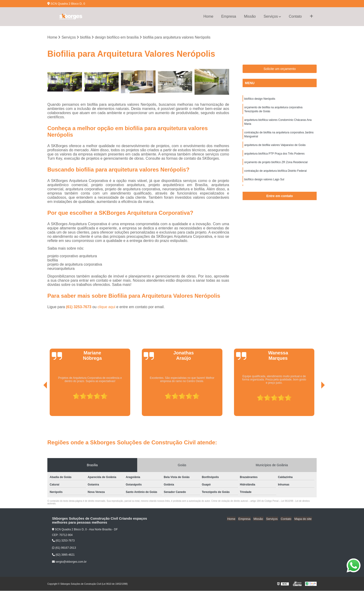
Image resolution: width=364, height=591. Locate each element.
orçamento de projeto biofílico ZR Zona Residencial (276, 165)
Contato (295, 16)
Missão (250, 16)
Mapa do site (303, 519)
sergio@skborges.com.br (69, 562)
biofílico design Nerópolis (260, 99)
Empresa (229, 16)
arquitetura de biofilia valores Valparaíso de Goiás (275, 147)
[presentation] (39, 403)
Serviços (271, 16)
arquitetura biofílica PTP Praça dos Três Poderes (274, 156)
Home (208, 16)
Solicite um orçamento (280, 69)
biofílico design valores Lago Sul (264, 182)
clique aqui (106, 307)
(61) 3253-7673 (79, 307)
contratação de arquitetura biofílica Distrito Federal (275, 173)
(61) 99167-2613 (64, 548)
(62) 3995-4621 (63, 555)
